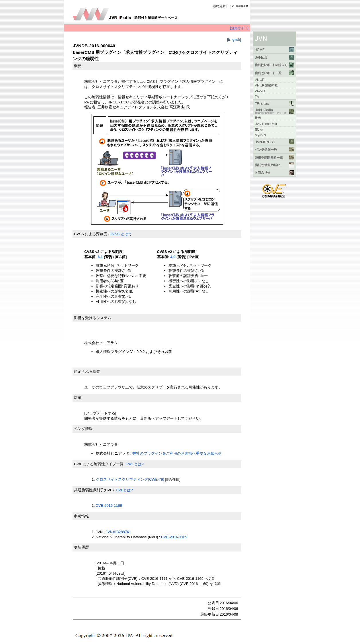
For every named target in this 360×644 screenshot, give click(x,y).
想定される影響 (87, 371)
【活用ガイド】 (239, 28)
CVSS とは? (120, 234)
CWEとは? (135, 464)
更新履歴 (81, 547)
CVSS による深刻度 (91, 234)
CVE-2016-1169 (109, 505)
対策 (78, 397)
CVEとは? (124, 490)
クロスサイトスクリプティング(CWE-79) (130, 479)
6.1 (100, 257)
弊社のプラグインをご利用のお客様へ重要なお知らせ (177, 453)
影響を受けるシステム (93, 318)
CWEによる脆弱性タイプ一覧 (99, 464)
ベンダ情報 (83, 429)
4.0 (173, 257)
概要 (78, 66)
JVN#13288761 (118, 532)
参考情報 (81, 516)
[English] (234, 39)
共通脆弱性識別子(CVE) (94, 490)
